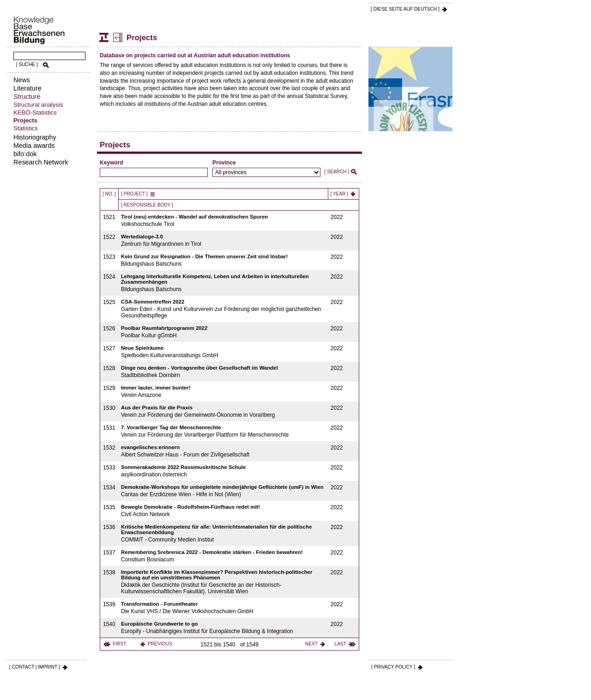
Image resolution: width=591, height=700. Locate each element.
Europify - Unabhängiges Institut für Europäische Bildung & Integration (223, 628)
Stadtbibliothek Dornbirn (223, 372)
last (341, 644)
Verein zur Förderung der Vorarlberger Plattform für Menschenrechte (223, 431)
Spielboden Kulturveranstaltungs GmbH (223, 352)
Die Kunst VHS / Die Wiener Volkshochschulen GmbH (223, 608)
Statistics (26, 128)
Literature (27, 88)
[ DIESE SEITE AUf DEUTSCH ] (405, 9)
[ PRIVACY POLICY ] (393, 667)
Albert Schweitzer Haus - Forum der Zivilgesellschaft (223, 451)
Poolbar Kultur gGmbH (223, 332)
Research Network (41, 162)
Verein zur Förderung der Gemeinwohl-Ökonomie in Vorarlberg (223, 411)
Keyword (112, 163)
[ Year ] (339, 194)
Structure (27, 97)
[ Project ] (134, 194)
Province (224, 163)
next (311, 644)
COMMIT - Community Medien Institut (223, 533)
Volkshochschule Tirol (223, 221)
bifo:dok (25, 154)
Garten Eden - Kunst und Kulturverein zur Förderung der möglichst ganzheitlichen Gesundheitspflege (223, 309)
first (119, 644)
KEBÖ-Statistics (35, 113)
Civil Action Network (223, 511)
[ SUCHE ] (27, 64)
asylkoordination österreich (223, 471)
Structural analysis (38, 105)
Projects (25, 120)
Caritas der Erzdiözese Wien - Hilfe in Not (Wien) (223, 491)
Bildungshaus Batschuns (223, 260)
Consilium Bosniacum (223, 556)
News (22, 80)
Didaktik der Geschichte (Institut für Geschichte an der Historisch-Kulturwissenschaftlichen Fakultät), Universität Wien (223, 582)
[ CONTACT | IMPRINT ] (35, 667)
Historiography (35, 137)
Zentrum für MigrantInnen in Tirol (223, 240)
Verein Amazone (223, 392)
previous (160, 644)
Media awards (34, 146)
